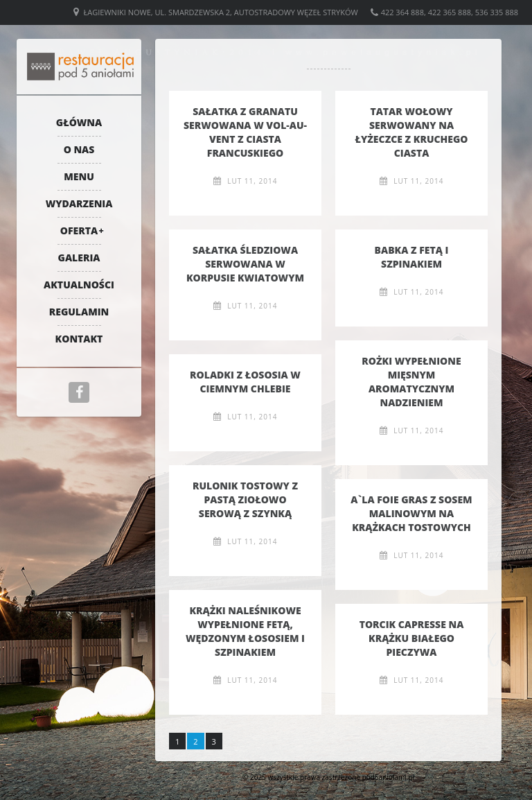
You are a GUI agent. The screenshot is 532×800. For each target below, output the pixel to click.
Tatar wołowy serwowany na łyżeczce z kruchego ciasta (412, 132)
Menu (79, 176)
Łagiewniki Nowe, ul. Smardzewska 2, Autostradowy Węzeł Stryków (221, 12)
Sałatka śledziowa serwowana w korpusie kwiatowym (245, 264)
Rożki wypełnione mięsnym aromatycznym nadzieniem (411, 382)
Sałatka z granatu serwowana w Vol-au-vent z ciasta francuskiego (245, 132)
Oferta (79, 231)
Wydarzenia (79, 203)
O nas (79, 149)
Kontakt (79, 339)
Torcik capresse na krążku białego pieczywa (412, 638)
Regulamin (79, 312)
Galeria (79, 258)
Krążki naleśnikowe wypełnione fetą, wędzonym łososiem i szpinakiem (245, 631)
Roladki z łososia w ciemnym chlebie (245, 382)
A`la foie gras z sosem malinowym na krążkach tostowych (411, 513)
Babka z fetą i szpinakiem (412, 257)
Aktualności (79, 285)
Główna (79, 122)
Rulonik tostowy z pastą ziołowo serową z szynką (245, 499)
